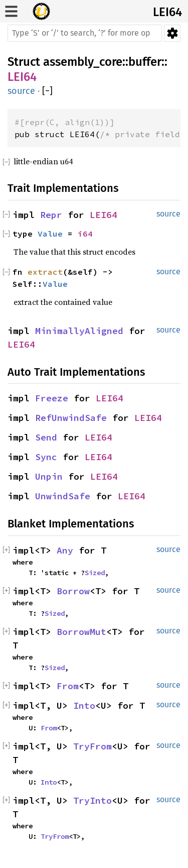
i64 (85, 234)
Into (84, 706)
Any (65, 550)
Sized (95, 573)
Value (50, 234)
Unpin (49, 476)
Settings (172, 33)
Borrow (73, 591)
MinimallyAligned (79, 331)
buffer (145, 62)
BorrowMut (81, 632)
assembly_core (83, 62)
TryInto (92, 800)
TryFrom (92, 746)
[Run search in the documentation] (85, 33)
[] (47, 91)
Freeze (52, 398)
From (68, 686)
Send (46, 437)
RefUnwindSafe (71, 418)
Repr (51, 215)
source (21, 91)
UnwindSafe (63, 496)
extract (45, 272)
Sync (46, 457)
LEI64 (167, 12)
